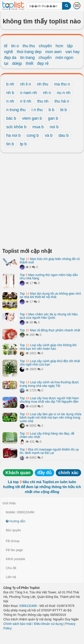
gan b (53, 118)
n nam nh (29, 93)
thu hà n (62, 101)
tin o (15, 46)
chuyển (45, 58)
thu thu (29, 46)
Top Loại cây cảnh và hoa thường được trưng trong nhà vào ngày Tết (49, 384)
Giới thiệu (9, 503)
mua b (38, 127)
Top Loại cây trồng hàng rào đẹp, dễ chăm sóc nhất (47, 435)
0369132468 (28, 606)
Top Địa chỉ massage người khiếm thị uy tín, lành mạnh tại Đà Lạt (49, 451)
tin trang (27, 58)
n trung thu (16, 110)
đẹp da (10, 58)
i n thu (37, 110)
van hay (72, 52)
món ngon (64, 58)
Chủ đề (11, 568)
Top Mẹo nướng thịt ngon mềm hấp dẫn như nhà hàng (49, 277)
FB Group (13, 541)
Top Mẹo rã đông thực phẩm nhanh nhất (50, 330)
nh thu (43, 84)
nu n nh (64, 93)
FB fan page (14, 550)
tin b (10, 144)
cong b (33, 135)
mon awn (53, 52)
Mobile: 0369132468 (20, 512)
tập (70, 46)
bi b (64, 110)
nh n (47, 93)
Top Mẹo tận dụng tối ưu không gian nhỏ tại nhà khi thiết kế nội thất (50, 295)
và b (49, 135)
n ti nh (26, 101)
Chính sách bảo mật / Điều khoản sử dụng (33, 624)
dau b (64, 135)
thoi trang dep (29, 52)
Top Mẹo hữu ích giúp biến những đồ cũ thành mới (50, 261)
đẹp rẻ (43, 63)
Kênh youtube (15, 559)
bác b (11, 118)
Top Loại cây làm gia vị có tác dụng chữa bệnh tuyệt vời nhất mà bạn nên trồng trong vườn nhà (51, 418)
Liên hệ (11, 577)
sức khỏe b (16, 127)
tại (6, 63)
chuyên (45, 46)
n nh (10, 101)
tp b (23, 144)
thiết (30, 63)
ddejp (17, 63)
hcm (59, 46)
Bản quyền (13, 530)
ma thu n (62, 84)
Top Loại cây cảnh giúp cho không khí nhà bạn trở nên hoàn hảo (48, 347)
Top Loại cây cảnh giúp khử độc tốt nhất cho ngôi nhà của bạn (50, 363)
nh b (10, 93)
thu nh (43, 101)
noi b (54, 127)
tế (6, 46)
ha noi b (13, 135)
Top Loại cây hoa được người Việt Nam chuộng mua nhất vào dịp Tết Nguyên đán (49, 400)
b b (51, 110)
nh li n (26, 84)
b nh (10, 84)
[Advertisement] (42, 202)
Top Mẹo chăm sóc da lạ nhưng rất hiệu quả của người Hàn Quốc (49, 316)
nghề (9, 52)
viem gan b (32, 118)
